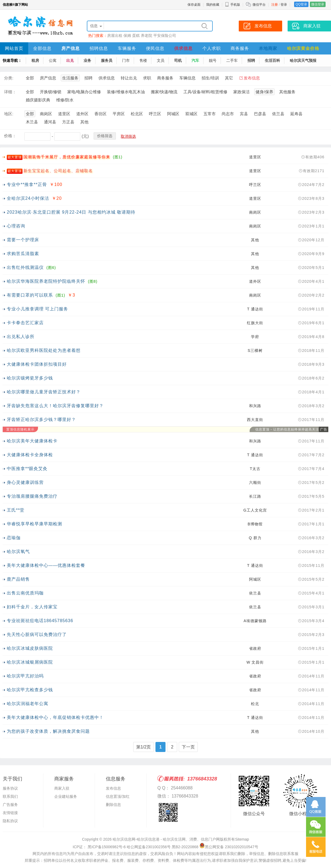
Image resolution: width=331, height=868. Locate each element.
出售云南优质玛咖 (25, 593)
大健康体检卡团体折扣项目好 (37, 364)
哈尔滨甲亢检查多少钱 (30, 690)
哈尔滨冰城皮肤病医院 (30, 648)
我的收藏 (213, 5)
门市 (126, 60)
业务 (87, 60)
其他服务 (287, 92)
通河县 (50, 122)
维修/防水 (65, 100)
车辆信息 (187, 78)
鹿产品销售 (18, 579)
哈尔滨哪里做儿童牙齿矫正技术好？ (44, 392)
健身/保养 (264, 92)
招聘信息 (99, 48)
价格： (10, 136)
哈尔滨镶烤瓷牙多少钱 (30, 378)
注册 (275, 5)
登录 (284, 5)
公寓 (53, 60)
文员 (161, 60)
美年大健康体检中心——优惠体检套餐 (46, 565)
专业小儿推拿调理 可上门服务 (37, 309)
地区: (9, 114)
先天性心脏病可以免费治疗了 (37, 634)
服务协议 (10, 788)
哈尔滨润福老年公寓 (28, 704)
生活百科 (272, 60)
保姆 (127, 36)
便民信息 (155, 48)
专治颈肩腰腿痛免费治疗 (32, 496)
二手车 (232, 60)
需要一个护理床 (23, 240)
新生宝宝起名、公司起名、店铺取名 (58, 171)
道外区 (82, 114)
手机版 (233, 5)
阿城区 (173, 114)
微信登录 (318, 4)
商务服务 (240, 48)
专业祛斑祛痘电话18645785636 (40, 621)
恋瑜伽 (14, 538)
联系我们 (10, 796)
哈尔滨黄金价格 (303, 48)
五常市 (210, 114)
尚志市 (228, 114)
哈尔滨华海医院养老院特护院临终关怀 (46, 281)
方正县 (68, 122)
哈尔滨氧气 (18, 552)
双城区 (191, 114)
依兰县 (278, 114)
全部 (30, 78)
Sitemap (242, 839)
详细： (10, 92)
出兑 (70, 60)
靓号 (213, 60)
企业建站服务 (66, 796)
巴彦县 (260, 114)
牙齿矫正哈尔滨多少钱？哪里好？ (41, 419)
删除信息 (113, 805)
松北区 (137, 114)
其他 (84, 122)
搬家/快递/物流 (164, 92)
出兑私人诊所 (21, 337)
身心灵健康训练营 (25, 482)
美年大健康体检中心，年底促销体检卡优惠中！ (55, 717)
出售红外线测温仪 (25, 267)
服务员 (107, 60)
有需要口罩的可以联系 (30, 295)
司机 (178, 60)
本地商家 (268, 48)
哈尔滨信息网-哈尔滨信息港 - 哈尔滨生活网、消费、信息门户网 (166, 839)
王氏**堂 (16, 510)
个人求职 (212, 48)
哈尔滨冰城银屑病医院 (30, 662)
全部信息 (42, 48)
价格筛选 (105, 136)
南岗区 (46, 114)
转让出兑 (129, 78)
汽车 (195, 60)
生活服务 (70, 78)
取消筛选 (128, 136)
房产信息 (71, 48)
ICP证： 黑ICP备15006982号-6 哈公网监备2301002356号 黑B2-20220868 (136, 847)
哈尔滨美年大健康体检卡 (32, 441)
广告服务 (10, 805)
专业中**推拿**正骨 (27, 184)
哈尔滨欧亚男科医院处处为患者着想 (44, 350)
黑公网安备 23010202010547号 (229, 847)
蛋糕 (136, 36)
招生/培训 (210, 78)
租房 (35, 60)
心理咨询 (16, 226)
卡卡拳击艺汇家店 (25, 323)
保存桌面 (194, 5)
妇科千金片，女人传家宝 (32, 607)
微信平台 (259, 5)
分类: (9, 78)
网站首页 (14, 48)
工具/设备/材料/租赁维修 (206, 92)
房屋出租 (115, 36)
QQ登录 (301, 4)
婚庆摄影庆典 (38, 100)
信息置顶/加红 (118, 796)
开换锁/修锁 (51, 92)
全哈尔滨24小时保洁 (28, 198)
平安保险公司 (165, 36)
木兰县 (32, 122)
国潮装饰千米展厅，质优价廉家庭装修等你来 (67, 157)
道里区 (64, 114)
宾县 (244, 114)
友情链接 (10, 813)
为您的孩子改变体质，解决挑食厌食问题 (48, 731)
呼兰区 (155, 114)
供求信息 (183, 48)
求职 (147, 78)
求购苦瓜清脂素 (23, 254)
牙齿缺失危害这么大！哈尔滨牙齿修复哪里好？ (55, 406)
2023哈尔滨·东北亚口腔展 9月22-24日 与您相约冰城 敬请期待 (71, 212)
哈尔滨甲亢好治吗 (25, 676)
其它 (229, 78)
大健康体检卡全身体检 (30, 455)
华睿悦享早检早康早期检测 (34, 524)
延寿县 (296, 114)
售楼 (143, 60)
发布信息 (252, 78)
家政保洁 (241, 92)
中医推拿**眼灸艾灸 (27, 469)
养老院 (147, 36)
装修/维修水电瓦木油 (126, 92)
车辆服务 (127, 48)
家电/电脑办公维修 (84, 92)
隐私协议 (10, 821)
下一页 (188, 747)
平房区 (119, 114)
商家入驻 (62, 788)
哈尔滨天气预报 (303, 60)
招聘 (251, 60)
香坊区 (101, 114)
